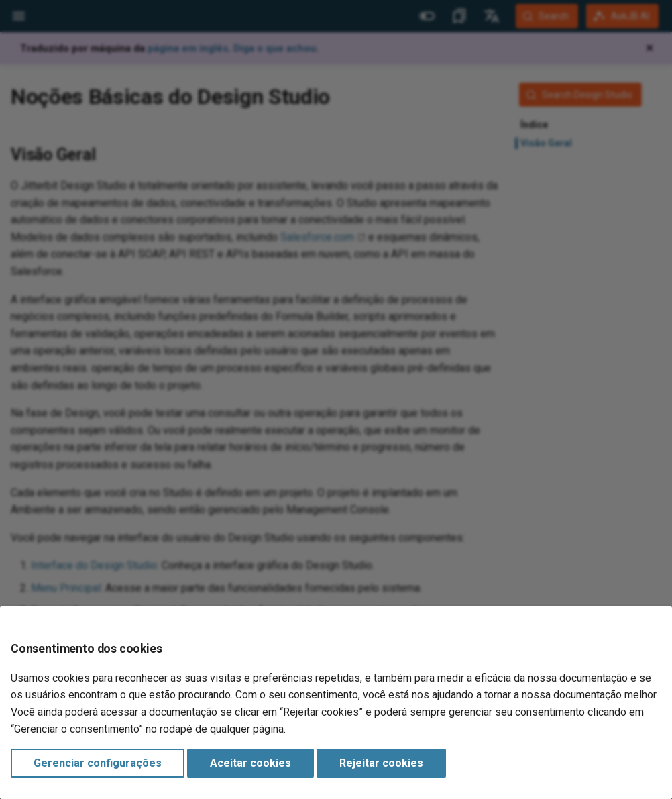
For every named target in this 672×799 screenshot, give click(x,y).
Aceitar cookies (250, 763)
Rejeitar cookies (381, 763)
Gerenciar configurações (98, 763)
